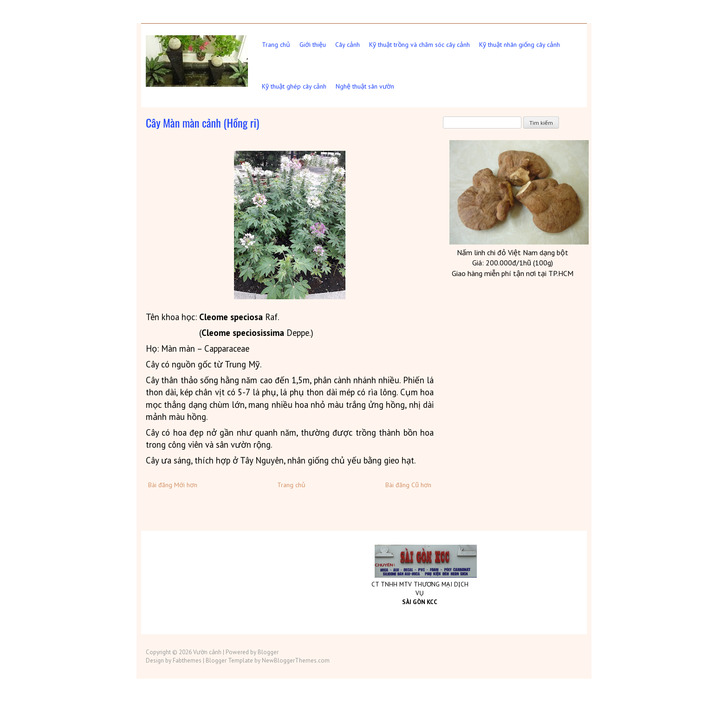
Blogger (268, 652)
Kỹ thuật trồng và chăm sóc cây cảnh (419, 45)
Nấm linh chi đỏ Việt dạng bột (513, 252)
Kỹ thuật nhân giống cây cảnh (520, 45)
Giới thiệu (313, 45)
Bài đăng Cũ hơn (408, 485)
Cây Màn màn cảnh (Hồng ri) (202, 122)
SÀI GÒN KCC (420, 602)
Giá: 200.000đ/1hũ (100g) (513, 263)
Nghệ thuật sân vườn (365, 86)
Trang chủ (276, 45)
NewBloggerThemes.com (296, 660)
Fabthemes (187, 660)
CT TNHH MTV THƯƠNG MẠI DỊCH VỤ (420, 589)
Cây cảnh (348, 45)
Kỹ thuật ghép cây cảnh (294, 86)
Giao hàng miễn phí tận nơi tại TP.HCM (513, 273)
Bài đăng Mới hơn (173, 485)
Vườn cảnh (207, 652)
